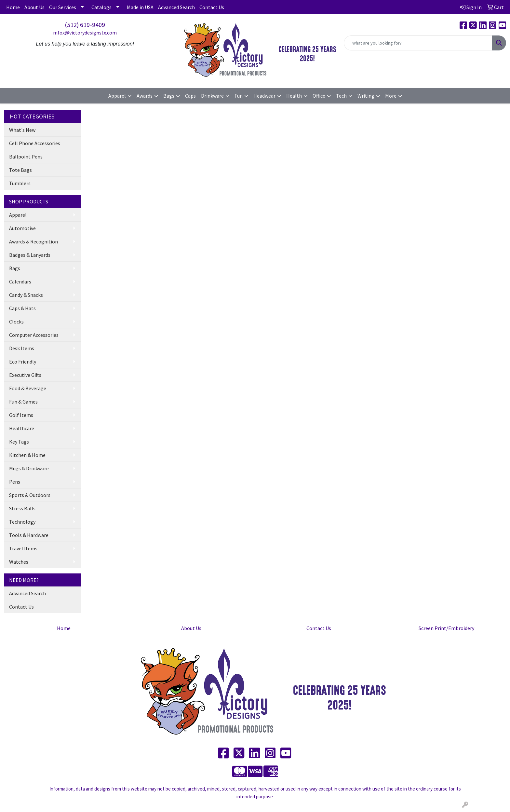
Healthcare (22, 428)
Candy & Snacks (26, 295)
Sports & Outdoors (30, 495)
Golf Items (21, 415)
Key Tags (19, 442)
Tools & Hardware (29, 535)
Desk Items (22, 348)
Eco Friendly (23, 362)
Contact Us (212, 7)
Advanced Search (176, 7)
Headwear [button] (264, 96)
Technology (22, 522)
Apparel (18, 215)
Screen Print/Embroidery (446, 628)
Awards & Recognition (34, 241)
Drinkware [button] (212, 96)
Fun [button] (239, 96)
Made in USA (140, 7)
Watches (19, 562)
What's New (22, 130)
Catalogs (101, 7)
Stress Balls (22, 508)
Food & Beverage (28, 388)
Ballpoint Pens (26, 157)
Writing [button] (366, 96)
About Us (34, 7)
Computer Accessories (34, 335)
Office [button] (319, 96)
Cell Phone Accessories (35, 143)
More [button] (391, 96)
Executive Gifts (25, 375)
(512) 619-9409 (85, 25)
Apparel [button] (117, 96)
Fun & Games (23, 402)
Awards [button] (145, 96)
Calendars (20, 282)
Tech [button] (341, 96)
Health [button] (294, 96)
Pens (15, 482)
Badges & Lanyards (30, 255)
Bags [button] (169, 96)
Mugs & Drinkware (29, 468)
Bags (15, 268)
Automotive (22, 228)
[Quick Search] (418, 43)
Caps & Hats (22, 308)
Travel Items (23, 548)
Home (13, 7)
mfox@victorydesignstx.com (85, 33)
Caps (190, 96)
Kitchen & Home (27, 455)
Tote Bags (20, 170)
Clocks (16, 322)
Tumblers (20, 183)
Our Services (63, 7)
